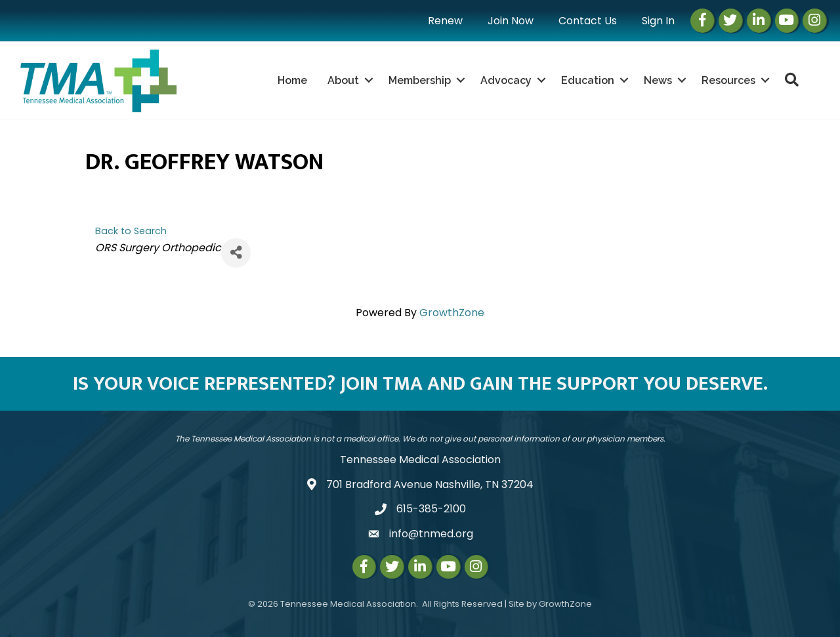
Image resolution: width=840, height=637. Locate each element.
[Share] (236, 253)
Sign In (658, 21)
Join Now (511, 21)
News (658, 80)
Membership (420, 80)
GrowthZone (452, 313)
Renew (445, 21)
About (343, 80)
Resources (728, 80)
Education (588, 80)
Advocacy (506, 80)
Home (292, 80)
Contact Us (588, 21)
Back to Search (131, 231)
